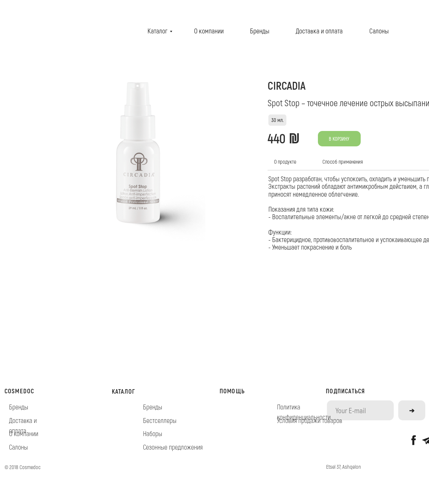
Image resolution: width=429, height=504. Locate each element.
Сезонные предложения (173, 447)
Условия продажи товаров (310, 420)
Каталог (157, 31)
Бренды (260, 31)
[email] (361, 410)
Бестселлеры (160, 420)
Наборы (153, 433)
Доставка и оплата (319, 31)
